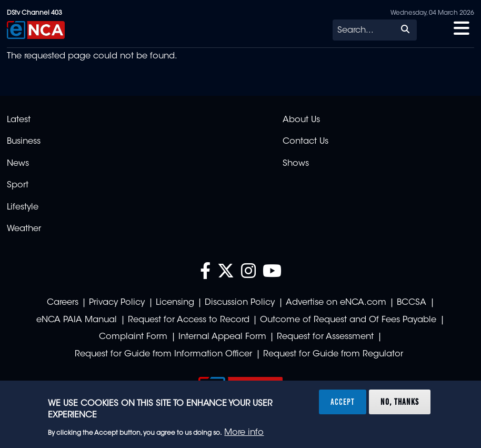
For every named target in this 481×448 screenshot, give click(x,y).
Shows (296, 164)
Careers (63, 303)
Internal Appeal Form (222, 337)
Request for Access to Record (189, 320)
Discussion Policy (240, 303)
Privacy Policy (117, 303)
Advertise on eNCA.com (336, 303)
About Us (301, 120)
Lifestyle (23, 207)
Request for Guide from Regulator (333, 354)
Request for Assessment (325, 337)
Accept (343, 402)
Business (24, 142)
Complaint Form (133, 337)
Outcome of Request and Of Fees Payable (348, 320)
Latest (19, 120)
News (18, 164)
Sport (18, 185)
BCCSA (412, 303)
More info (244, 433)
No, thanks (400, 402)
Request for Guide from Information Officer (163, 354)
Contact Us (305, 142)
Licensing (175, 303)
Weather (24, 229)
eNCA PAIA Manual (77, 320)
